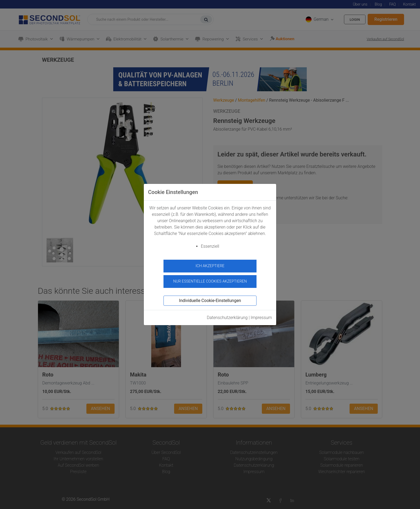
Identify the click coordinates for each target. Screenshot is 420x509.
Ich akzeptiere (210, 266)
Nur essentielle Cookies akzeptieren (210, 280)
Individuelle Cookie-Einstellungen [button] (210, 299)
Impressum (261, 316)
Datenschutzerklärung (227, 316)
